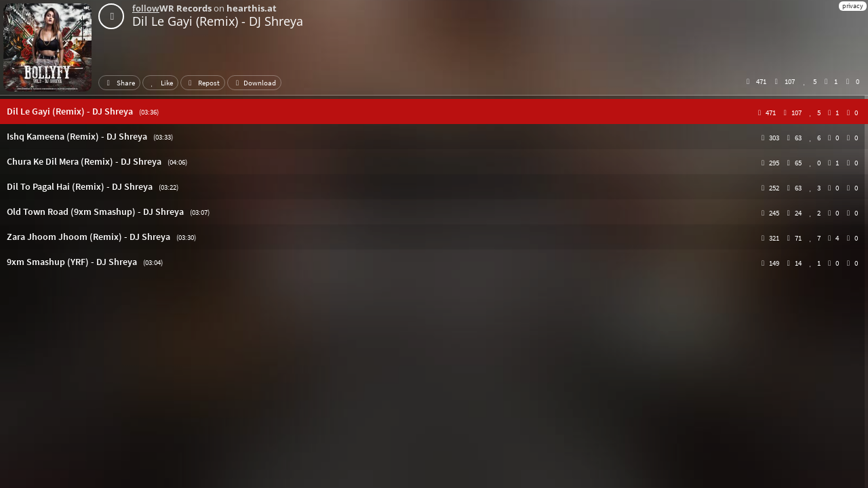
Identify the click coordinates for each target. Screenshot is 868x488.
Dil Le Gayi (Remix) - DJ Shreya (218, 21)
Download (254, 83)
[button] (434, 111)
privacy (853, 6)
